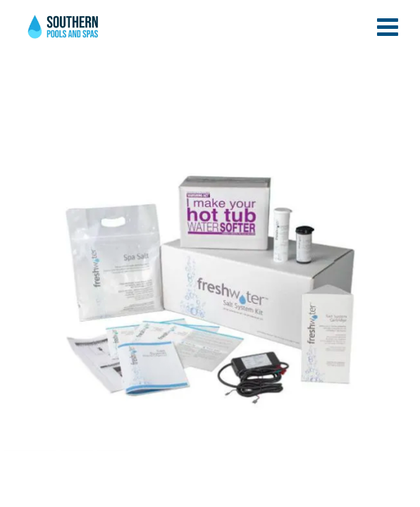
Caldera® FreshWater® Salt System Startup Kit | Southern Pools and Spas (64, 32)
